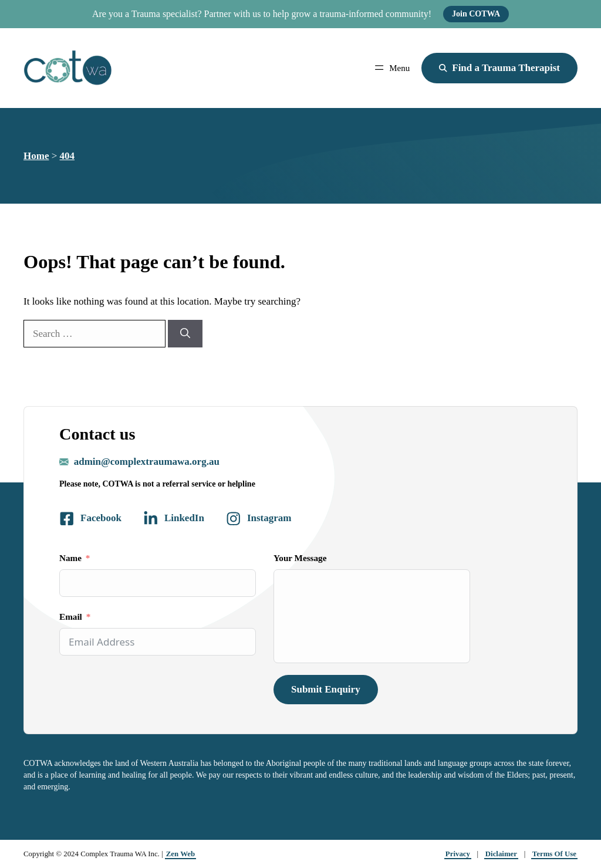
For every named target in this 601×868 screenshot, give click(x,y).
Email (71, 617)
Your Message (300, 558)
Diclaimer (501, 854)
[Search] (185, 334)
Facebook (101, 518)
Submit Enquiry (326, 689)
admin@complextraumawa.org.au (147, 462)
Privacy (458, 854)
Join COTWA (476, 14)
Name (70, 558)
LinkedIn (184, 518)
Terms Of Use (554, 854)
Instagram (269, 518)
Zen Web (180, 854)
